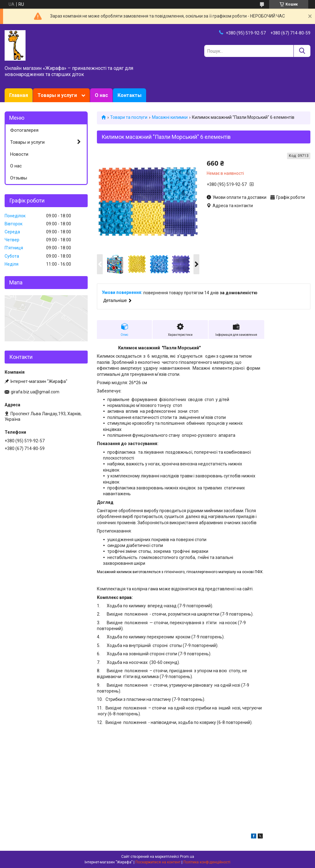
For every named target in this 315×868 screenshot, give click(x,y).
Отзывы (19, 178)
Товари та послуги (129, 117)
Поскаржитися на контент (158, 862)
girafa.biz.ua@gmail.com (35, 392)
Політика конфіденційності (207, 862)
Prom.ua (187, 857)
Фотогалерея (24, 130)
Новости (19, 154)
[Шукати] (302, 51)
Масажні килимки (170, 117)
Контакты (130, 95)
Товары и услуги (57, 95)
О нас (101, 95)
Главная (19, 95)
